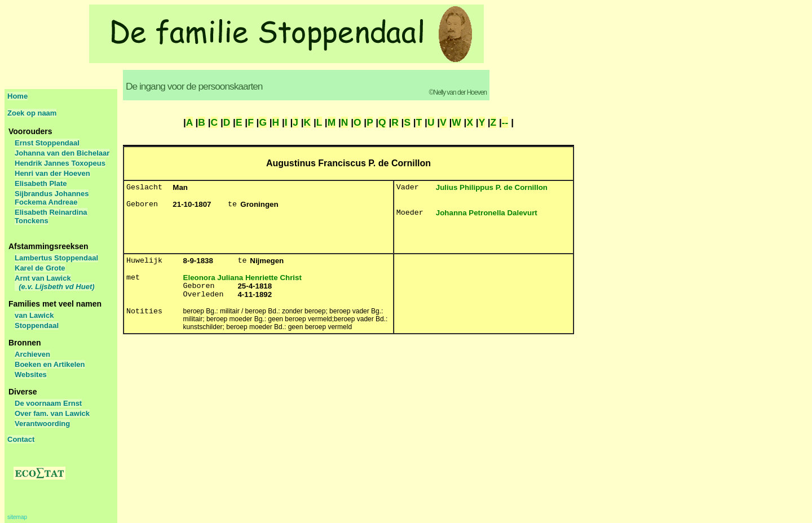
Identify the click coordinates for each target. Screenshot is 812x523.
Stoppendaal (37, 325)
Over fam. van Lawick (52, 413)
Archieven (32, 354)
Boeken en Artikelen (50, 364)
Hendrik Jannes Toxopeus (60, 163)
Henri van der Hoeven (52, 173)
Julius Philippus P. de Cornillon (492, 187)
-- (505, 122)
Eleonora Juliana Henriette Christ (242, 278)
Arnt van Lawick (55, 282)
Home (17, 96)
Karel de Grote (40, 268)
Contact (21, 439)
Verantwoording (42, 424)
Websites (31, 374)
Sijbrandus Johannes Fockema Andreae (52, 198)
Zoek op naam (32, 113)
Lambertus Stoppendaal (56, 258)
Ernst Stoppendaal (47, 143)
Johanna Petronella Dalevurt (487, 213)
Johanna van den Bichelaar (62, 153)
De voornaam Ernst (48, 403)
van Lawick (34, 315)
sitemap (17, 517)
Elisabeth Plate (41, 183)
